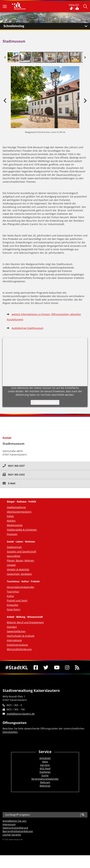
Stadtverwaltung (16, 507)
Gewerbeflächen (16, 631)
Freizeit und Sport (17, 600)
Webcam (45, 782)
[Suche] (83, 815)
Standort (12, 627)
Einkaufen (13, 605)
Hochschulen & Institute (21, 636)
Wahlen (11, 521)
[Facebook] (36, 667)
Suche (45, 775)
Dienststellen (10, 732)
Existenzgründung (17, 645)
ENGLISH (74, 5)
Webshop (45, 786)
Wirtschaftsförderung (19, 649)
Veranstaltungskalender (21, 587)
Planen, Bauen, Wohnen (20, 560)
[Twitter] (46, 667)
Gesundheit (14, 556)
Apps (45, 762)
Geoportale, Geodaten (19, 574)
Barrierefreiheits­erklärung (18, 831)
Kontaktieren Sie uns (14, 821)
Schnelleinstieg (47, 26)
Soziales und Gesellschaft (22, 552)
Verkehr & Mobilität (18, 569)
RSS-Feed (45, 768)
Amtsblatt (45, 758)
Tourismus (13, 592)
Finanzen (12, 534)
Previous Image (5, 101)
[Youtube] (57, 667)
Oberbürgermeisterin (19, 512)
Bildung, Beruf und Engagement (25, 622)
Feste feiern (14, 609)
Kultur (10, 596)
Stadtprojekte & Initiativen (22, 530)
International (14, 640)
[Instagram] (67, 667)
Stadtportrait (14, 547)
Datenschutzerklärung (15, 828)
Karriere (45, 765)
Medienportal (15, 525)
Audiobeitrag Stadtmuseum (28, 328)
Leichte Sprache (12, 835)
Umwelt (11, 565)
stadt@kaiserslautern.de (21, 714)
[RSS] (77, 667)
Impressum (9, 824)
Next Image (85, 101)
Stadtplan (45, 772)
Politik (10, 516)
